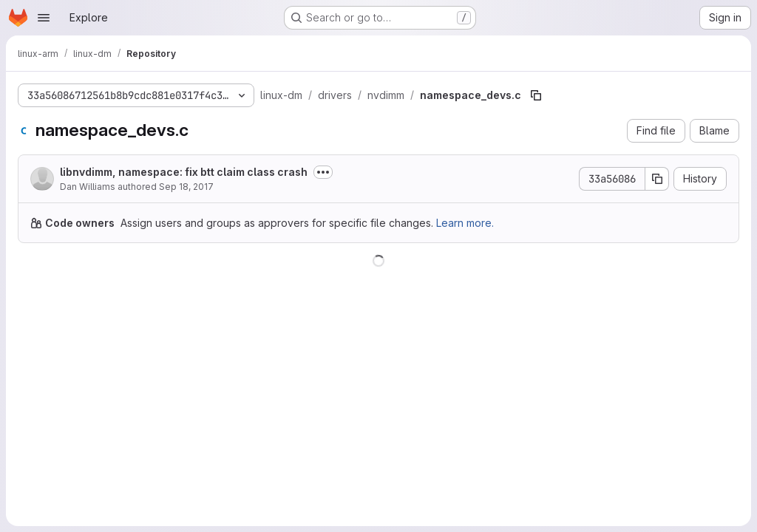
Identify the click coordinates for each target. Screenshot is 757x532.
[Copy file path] (536, 95)
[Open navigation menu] (44, 18)
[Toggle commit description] (323, 172)
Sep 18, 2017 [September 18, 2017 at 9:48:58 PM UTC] (186, 187)
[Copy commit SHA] (657, 179)
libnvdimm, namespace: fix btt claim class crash (184, 172)
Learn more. (465, 223)
